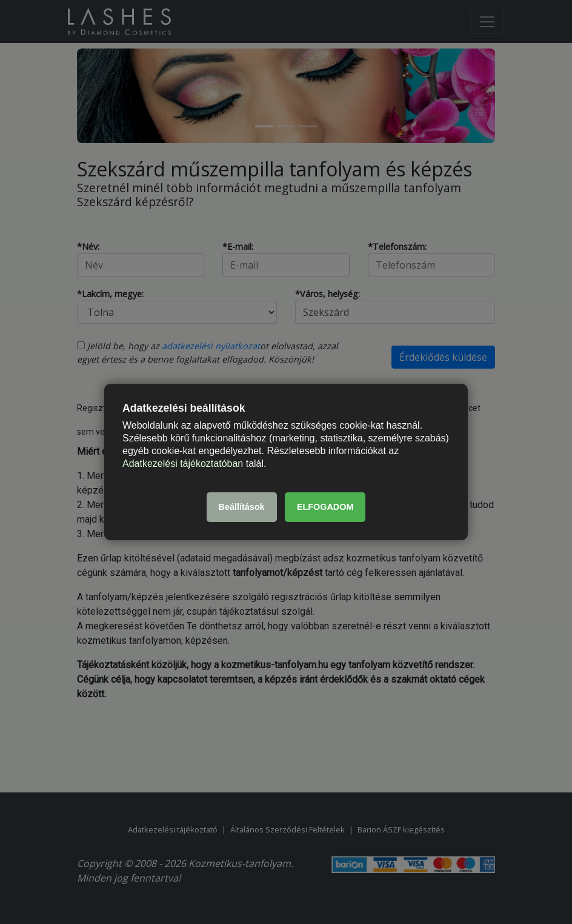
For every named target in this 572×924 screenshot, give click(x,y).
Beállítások (242, 507)
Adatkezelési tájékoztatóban (183, 463)
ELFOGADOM (325, 507)
